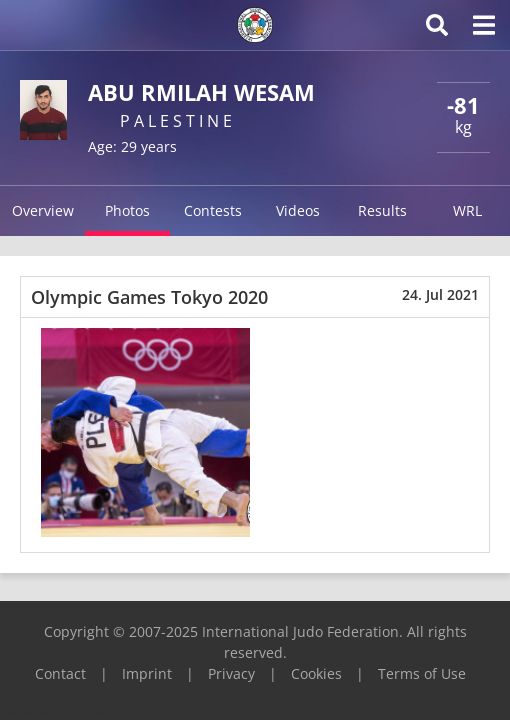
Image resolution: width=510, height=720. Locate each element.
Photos (127, 210)
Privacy (231, 673)
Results (382, 210)
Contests (213, 210)
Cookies (316, 673)
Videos (298, 210)
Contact (60, 673)
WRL (467, 210)
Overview (43, 210)
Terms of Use (422, 673)
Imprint (147, 673)
